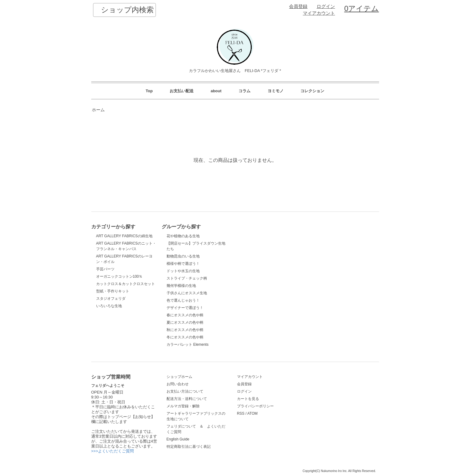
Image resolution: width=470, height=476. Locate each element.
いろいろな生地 (109, 306)
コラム (244, 91)
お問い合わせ (178, 384)
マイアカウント (319, 13)
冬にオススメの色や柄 (185, 337)
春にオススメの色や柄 (185, 315)
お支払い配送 (182, 91)
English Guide (178, 439)
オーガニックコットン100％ (119, 276)
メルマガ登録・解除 (183, 406)
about (216, 91)
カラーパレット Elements (188, 345)
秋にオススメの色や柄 (185, 330)
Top (149, 91)
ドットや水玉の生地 (183, 271)
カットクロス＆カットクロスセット (126, 284)
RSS (241, 413)
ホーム (98, 110)
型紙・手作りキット (113, 291)
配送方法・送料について (187, 399)
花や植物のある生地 (183, 236)
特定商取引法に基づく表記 (189, 447)
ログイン (326, 6)
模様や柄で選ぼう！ (183, 264)
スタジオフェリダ (111, 299)
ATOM (253, 413)
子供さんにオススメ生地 (187, 293)
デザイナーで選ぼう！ (185, 308)
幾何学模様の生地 (181, 286)
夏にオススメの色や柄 (185, 322)
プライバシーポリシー (255, 406)
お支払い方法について (185, 391)
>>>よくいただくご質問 (113, 451)
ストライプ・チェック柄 (187, 278)
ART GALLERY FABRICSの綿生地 (124, 236)
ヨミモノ (276, 91)
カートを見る (248, 399)
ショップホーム (179, 377)
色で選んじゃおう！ (183, 300)
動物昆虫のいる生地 (183, 256)
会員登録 (298, 6)
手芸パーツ (105, 269)
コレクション (312, 91)
